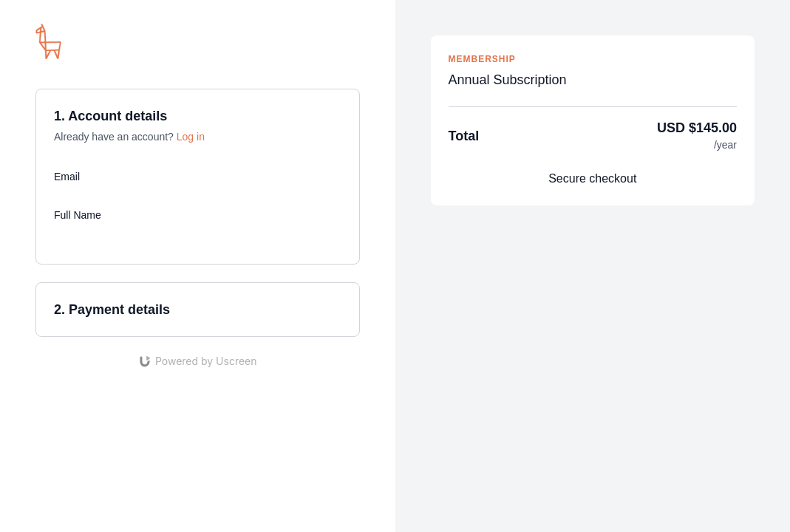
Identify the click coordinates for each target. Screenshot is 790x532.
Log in (191, 137)
